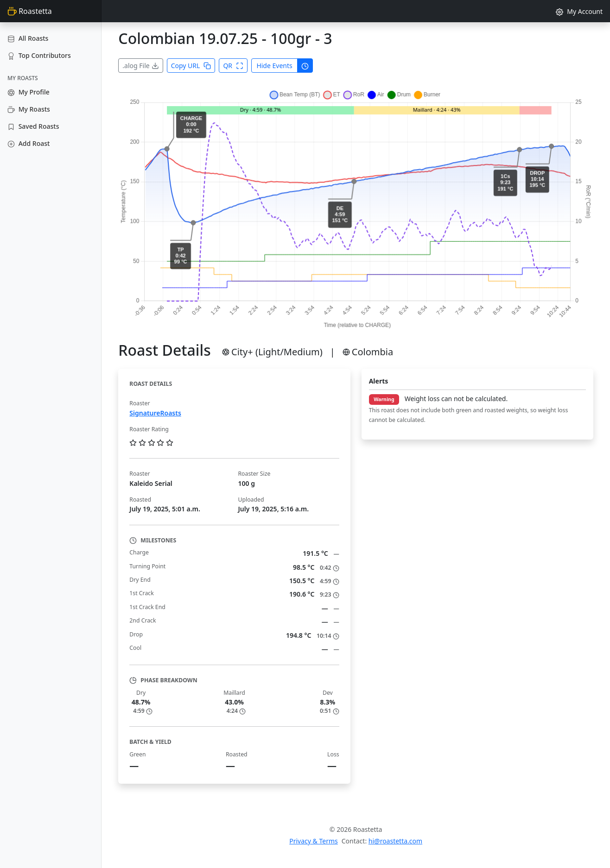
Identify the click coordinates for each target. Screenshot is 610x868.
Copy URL (191, 66)
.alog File (140, 66)
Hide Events (274, 66)
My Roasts (29, 109)
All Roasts (28, 38)
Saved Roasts (33, 126)
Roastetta (30, 11)
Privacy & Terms (314, 841)
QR (233, 66)
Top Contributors (39, 55)
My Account (579, 11)
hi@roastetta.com (395, 841)
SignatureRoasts (155, 413)
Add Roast (29, 143)
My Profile (29, 92)
